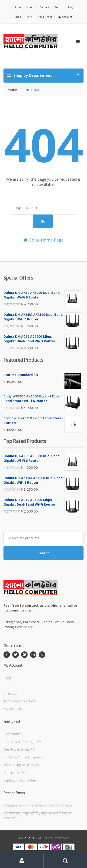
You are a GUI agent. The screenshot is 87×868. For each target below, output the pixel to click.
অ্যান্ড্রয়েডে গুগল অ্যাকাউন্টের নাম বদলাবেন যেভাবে (38, 805)
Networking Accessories (22, 765)
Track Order (45, 17)
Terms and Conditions (20, 701)
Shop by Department (30, 75)
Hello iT (28, 838)
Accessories (12, 734)
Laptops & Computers (20, 780)
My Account (65, 17)
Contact (44, 7)
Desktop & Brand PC (19, 749)
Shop (18, 17)
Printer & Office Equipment (24, 757)
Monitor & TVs (14, 773)
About (31, 7)
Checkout (11, 693)
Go (43, 221)
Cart (29, 17)
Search (43, 553)
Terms (59, 7)
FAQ (71, 7)
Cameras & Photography (22, 742)
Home (18, 7)
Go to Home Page (43, 240)
